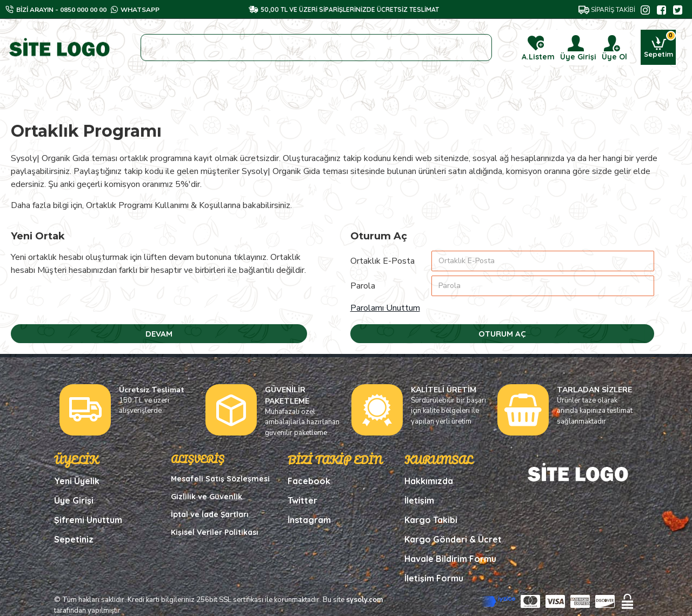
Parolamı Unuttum (385, 308)
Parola (363, 286)
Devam (159, 334)
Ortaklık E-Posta (382, 261)
